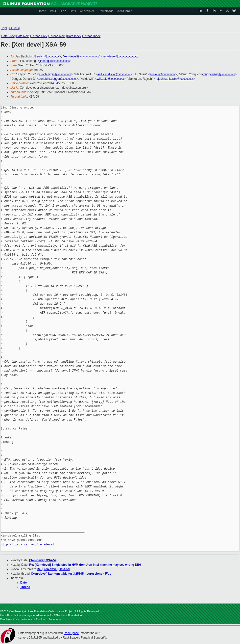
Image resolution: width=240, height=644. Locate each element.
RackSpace (71, 633)
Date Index (74, 36)
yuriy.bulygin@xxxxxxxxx (55, 74)
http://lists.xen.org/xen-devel (27, 545)
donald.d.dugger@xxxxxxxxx (58, 79)
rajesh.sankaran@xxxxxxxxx (174, 79)
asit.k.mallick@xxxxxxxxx (114, 74)
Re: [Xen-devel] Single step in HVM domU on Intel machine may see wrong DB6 (85, 565)
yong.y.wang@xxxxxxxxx (219, 74)
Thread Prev (39, 36)
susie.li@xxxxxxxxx (163, 74)
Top (4, 28)
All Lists (14, 28)
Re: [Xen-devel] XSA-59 (53, 569)
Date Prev (8, 36)
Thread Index (92, 36)
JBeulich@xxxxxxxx (46, 56)
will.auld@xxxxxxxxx (110, 79)
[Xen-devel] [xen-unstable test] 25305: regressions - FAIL (71, 574)
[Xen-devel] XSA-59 (43, 560)
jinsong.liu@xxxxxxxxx (54, 61)
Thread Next (57, 36)
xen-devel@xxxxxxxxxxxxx (81, 56)
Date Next (23, 36)
